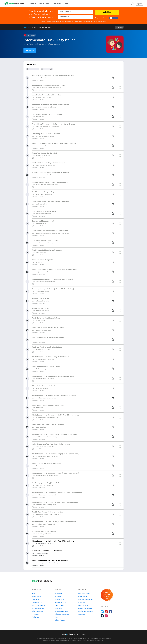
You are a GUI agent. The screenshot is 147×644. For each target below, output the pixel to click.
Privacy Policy (68, 22)
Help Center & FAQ (84, 593)
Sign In (139, 4)
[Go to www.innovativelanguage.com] (73, 634)
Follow (31, 50)
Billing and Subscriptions (85, 599)
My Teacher (56, 4)
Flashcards (35, 599)
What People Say (60, 602)
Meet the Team (59, 599)
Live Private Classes (38, 605)
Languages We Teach (62, 611)
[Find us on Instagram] (106, 616)
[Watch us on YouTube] (106, 612)
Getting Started (82, 596)
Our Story (58, 596)
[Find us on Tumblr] (102, 616)
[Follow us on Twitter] (102, 612)
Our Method (58, 593)
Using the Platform (83, 605)
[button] (132, 4)
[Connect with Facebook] (114, 18)
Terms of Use (61, 22)
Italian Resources (37, 611)
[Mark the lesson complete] (120, 78)
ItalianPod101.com (86, 638)
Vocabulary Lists (37, 602)
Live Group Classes (38, 608)
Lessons (33, 4)
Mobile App (35, 617)
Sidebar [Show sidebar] (120, 27)
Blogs (56, 617)
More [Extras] (66, 4)
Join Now (107, 12)
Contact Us (81, 614)
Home (34, 593)
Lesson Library (27, 27)
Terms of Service (94, 640)
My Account (81, 602)
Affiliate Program (60, 620)
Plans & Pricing (59, 605)
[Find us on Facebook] (110, 612)
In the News (58, 608)
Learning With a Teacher (85, 611)
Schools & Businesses (62, 614)
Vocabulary (44, 4)
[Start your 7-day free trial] (107, 595)
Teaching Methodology (85, 608)
